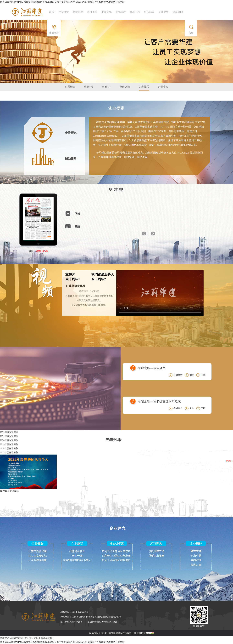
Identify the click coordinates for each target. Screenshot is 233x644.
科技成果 (149, 12)
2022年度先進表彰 (9, 432)
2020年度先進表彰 (9, 440)
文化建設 (121, 12)
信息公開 (178, 12)
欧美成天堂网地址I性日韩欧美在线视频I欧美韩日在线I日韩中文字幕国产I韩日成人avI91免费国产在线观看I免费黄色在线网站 (62, 2)
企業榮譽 (163, 12)
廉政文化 (106, 12)
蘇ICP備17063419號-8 (71, 622)
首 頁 (52, 12)
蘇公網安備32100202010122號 (102, 622)
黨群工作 (92, 12)
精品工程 (135, 12)
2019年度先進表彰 (9, 444)
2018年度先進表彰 (9, 448)
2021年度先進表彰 (9, 436)
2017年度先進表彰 (9, 453)
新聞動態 (78, 12)
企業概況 (64, 12)
